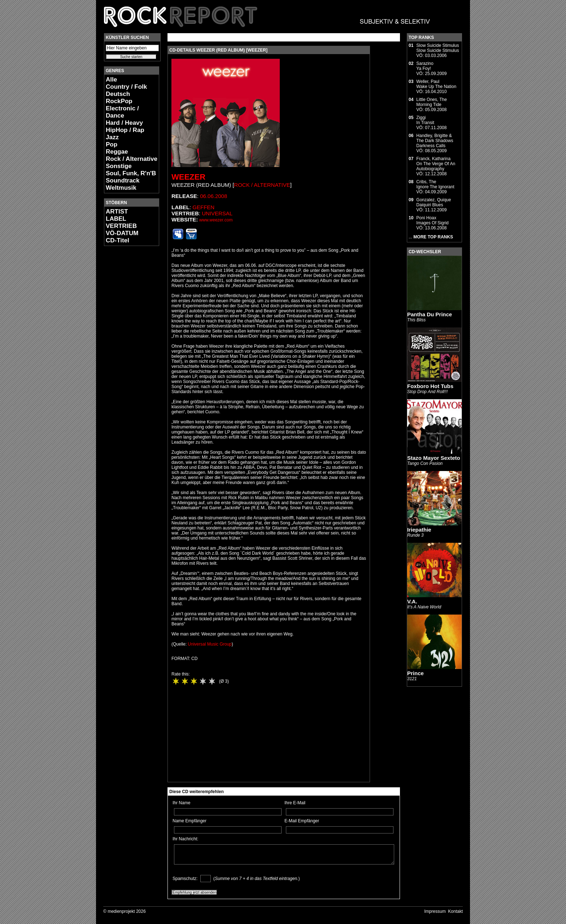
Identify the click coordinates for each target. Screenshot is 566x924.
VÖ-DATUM (122, 233)
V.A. (412, 601)
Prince (415, 673)
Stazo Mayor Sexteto (434, 458)
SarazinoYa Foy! (425, 66)
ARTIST (117, 212)
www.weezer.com (216, 220)
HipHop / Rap (125, 130)
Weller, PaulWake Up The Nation (436, 84)
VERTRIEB (121, 226)
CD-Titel (117, 240)
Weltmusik (121, 188)
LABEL (116, 219)
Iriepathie (419, 530)
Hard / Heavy (124, 123)
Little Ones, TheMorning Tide (432, 102)
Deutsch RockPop (119, 98)
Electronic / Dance (122, 112)
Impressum (435, 911)
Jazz (112, 137)
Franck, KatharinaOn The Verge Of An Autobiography (436, 164)
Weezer (188, 177)
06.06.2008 (214, 196)
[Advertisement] (126, 359)
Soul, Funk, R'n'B (131, 173)
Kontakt (455, 911)
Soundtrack (123, 181)
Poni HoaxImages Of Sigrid (432, 220)
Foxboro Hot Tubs (430, 386)
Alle (111, 80)
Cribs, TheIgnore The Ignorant (435, 184)
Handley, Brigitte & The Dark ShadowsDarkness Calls (435, 141)
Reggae (117, 152)
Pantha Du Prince (430, 314)
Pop (112, 144)
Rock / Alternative (132, 159)
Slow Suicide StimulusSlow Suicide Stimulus (437, 48)
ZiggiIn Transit (425, 120)
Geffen (203, 207)
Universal (217, 213)
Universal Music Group (210, 644)
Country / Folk (126, 87)
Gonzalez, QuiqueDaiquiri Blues (434, 202)
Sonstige (119, 166)
